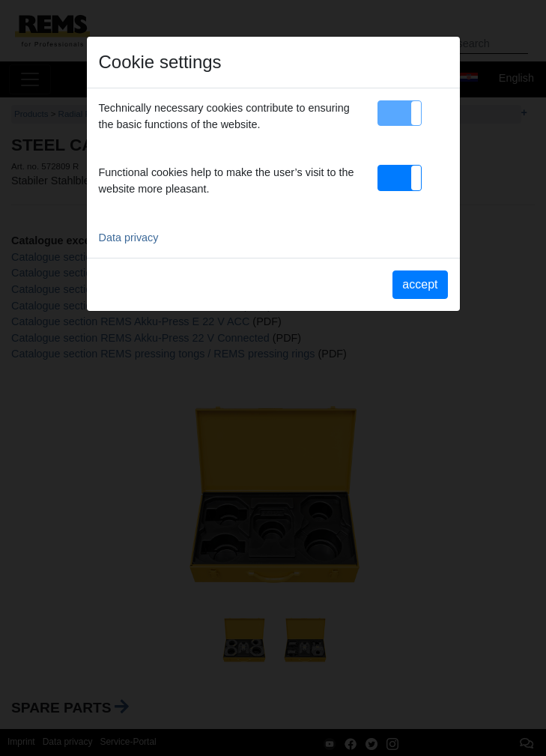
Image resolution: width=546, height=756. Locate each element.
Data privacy (129, 238)
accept (420, 284)
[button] (400, 113)
